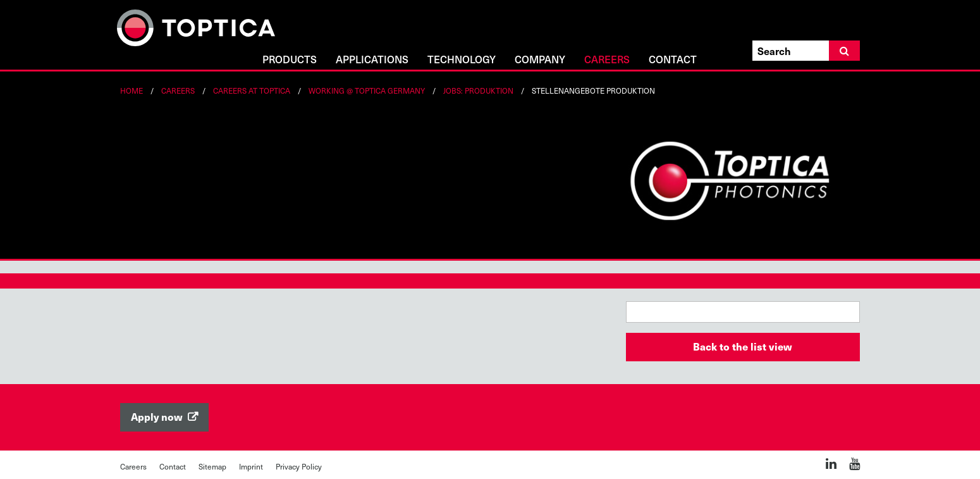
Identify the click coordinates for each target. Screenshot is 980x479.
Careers (607, 60)
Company (540, 60)
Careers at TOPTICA (252, 90)
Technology (462, 60)
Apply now (158, 417)
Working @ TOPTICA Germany (367, 90)
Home (132, 90)
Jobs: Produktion (478, 90)
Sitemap (212, 466)
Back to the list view (743, 346)
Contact (673, 60)
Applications (372, 60)
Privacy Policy (299, 466)
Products (290, 60)
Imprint (251, 466)
